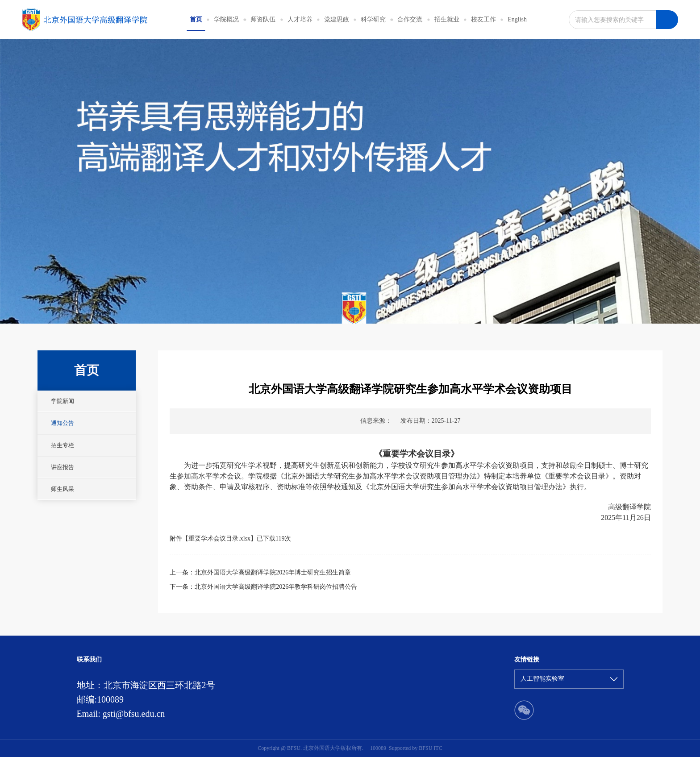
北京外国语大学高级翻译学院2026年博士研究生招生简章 (273, 572)
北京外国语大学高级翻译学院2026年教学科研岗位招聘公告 (276, 587)
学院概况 (226, 19)
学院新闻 (62, 401)
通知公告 (62, 423)
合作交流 (410, 19)
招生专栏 (62, 445)
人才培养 (300, 19)
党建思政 (337, 19)
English (517, 19)
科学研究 (373, 19)
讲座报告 (62, 467)
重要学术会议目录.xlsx (219, 539)
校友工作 (483, 19)
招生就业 (447, 19)
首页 (196, 19)
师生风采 (62, 489)
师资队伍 (263, 19)
